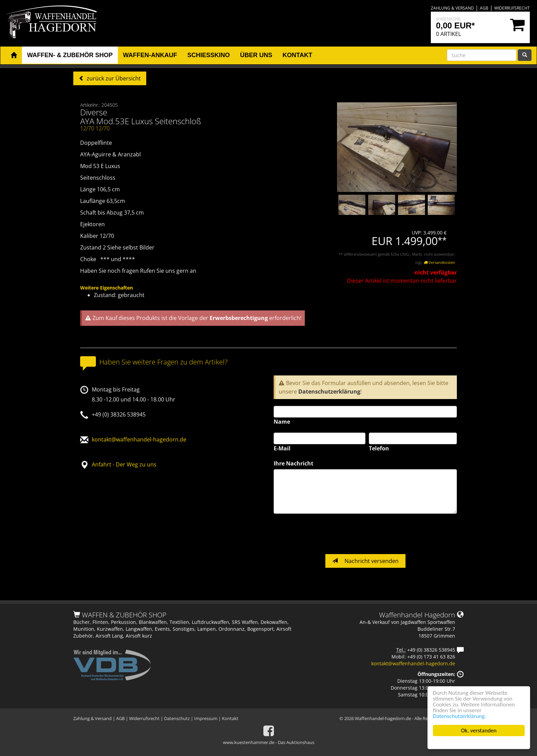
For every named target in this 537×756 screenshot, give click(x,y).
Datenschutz (177, 718)
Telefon (379, 448)
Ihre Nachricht (294, 463)
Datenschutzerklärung (329, 392)
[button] (14, 55)
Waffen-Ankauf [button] (150, 55)
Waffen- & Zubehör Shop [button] (70, 55)
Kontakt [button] (297, 55)
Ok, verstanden (479, 731)
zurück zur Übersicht (113, 78)
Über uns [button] (256, 55)
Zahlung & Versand (452, 8)
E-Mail (282, 448)
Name (282, 422)
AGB (484, 8)
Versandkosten (439, 262)
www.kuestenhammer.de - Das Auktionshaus (269, 742)
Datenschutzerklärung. (459, 716)
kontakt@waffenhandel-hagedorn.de (139, 439)
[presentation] (326, 534)
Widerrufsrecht (512, 8)
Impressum (206, 718)
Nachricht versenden (365, 561)
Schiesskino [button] (209, 55)
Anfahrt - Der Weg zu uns (124, 464)
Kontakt (230, 718)
